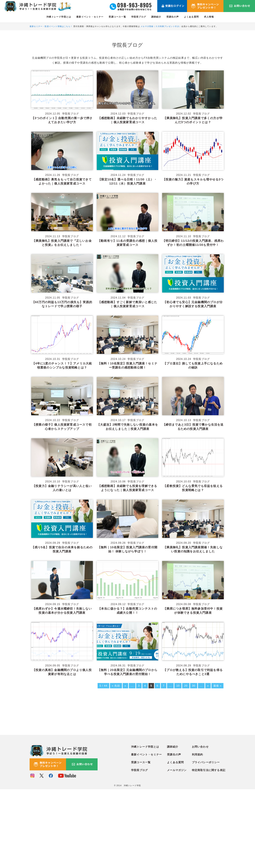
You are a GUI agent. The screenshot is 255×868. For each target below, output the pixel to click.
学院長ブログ (139, 17)
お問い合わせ (200, 826)
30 (194, 684)
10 (178, 684)
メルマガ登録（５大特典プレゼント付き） (161, 26)
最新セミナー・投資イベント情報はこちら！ (51, 26)
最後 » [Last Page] (217, 684)
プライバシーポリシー (206, 841)
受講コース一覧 (117, 17)
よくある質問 (191, 17)
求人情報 (209, 17)
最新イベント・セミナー (90, 17)
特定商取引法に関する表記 (209, 849)
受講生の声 (173, 17)
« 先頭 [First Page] (116, 684)
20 (186, 684)
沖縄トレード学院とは (59, 17)
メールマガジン (177, 849)
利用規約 (198, 833)
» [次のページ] (208, 684)
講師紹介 (156, 17)
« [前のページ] (125, 684)
